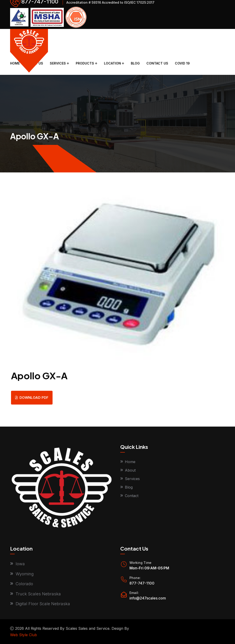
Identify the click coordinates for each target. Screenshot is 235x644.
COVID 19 (182, 63)
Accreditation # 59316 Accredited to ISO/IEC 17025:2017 (110, 2)
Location (112, 63)
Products (85, 63)
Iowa (20, 564)
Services (58, 63)
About (130, 470)
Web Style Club (24, 635)
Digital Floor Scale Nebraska (43, 604)
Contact (132, 496)
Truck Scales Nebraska (38, 594)
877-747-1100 (142, 583)
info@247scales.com (148, 598)
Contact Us (157, 63)
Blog (135, 63)
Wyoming (25, 574)
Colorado (24, 584)
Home (15, 63)
